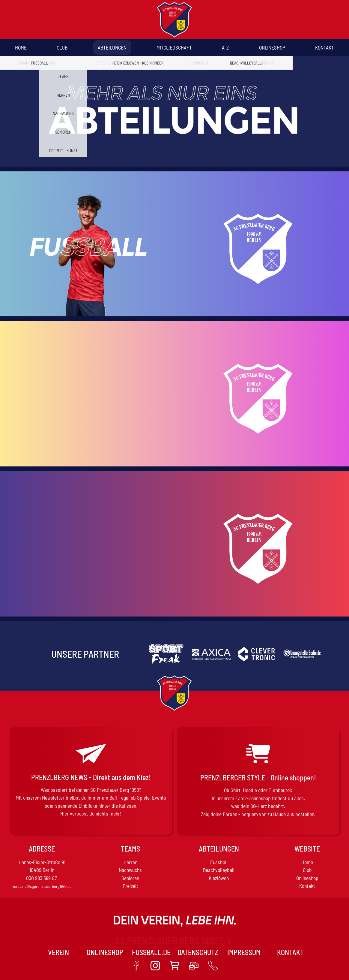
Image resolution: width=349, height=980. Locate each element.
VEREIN (58, 952)
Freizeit (130, 886)
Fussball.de (151, 952)
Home (21, 47)
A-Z (225, 47)
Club (62, 47)
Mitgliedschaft (174, 47)
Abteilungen (112, 47)
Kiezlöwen (219, 878)
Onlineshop (272, 47)
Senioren (130, 878)
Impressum (244, 952)
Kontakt (325, 47)
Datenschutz (198, 952)
